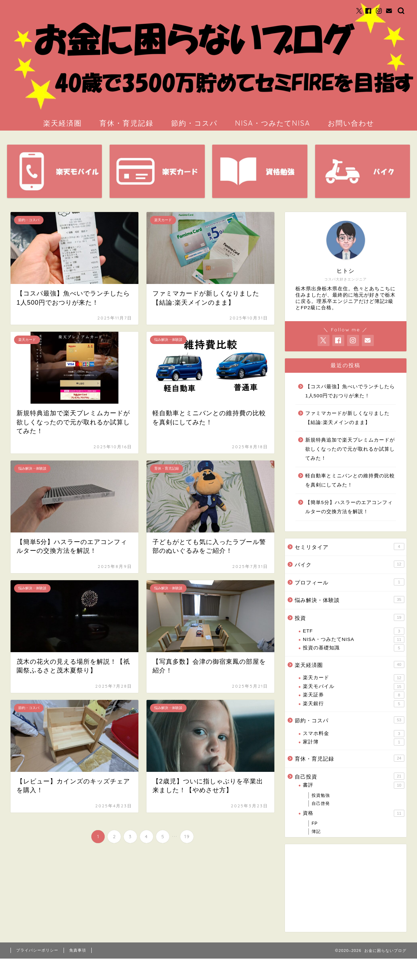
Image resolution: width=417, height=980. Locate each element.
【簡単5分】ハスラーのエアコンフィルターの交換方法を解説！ (349, 507)
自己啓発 (321, 803)
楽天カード (354, 678)
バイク (350, 564)
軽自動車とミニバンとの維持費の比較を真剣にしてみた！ (350, 480)
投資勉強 (321, 795)
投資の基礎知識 (354, 648)
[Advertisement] (332, 888)
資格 (354, 813)
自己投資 (350, 776)
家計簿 (354, 742)
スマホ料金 (354, 734)
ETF (354, 631)
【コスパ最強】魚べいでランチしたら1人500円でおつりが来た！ (350, 391)
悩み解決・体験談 (350, 600)
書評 (354, 785)
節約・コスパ (194, 123)
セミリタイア (350, 547)
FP (315, 823)
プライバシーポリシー (37, 950)
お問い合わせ (351, 123)
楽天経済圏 (63, 123)
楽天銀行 (354, 704)
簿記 (316, 832)
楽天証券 (354, 695)
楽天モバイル (354, 687)
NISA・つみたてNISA (273, 123)
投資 (350, 617)
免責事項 (78, 950)
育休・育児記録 (126, 123)
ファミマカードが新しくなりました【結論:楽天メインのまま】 (347, 418)
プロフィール (350, 582)
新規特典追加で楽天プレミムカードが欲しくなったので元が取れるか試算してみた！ (350, 449)
